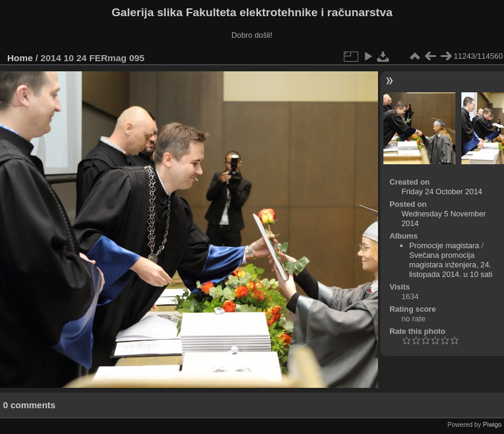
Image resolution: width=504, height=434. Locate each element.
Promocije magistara (444, 245)
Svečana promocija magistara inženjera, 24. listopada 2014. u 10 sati (451, 265)
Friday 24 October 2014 (442, 192)
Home (20, 58)
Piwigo (492, 424)
